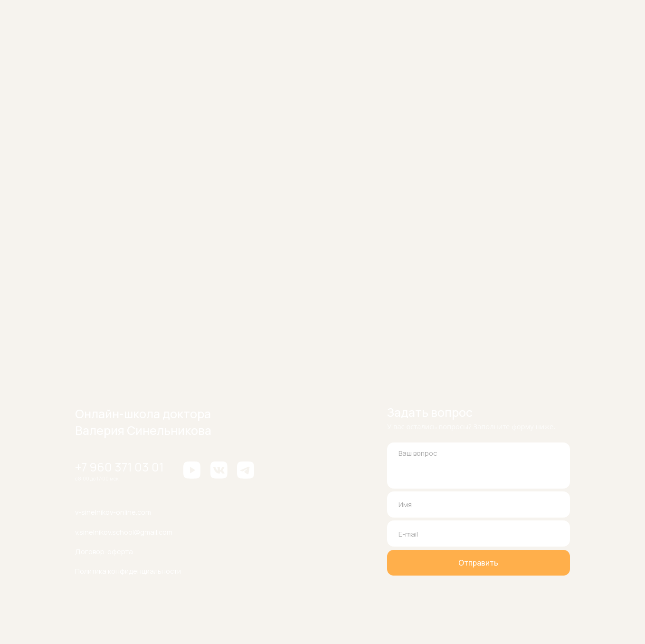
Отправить (478, 563)
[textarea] (479, 465)
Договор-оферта (104, 551)
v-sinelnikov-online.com (113, 512)
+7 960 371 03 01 (119, 467)
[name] (479, 504)
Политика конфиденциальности (128, 571)
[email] (479, 533)
